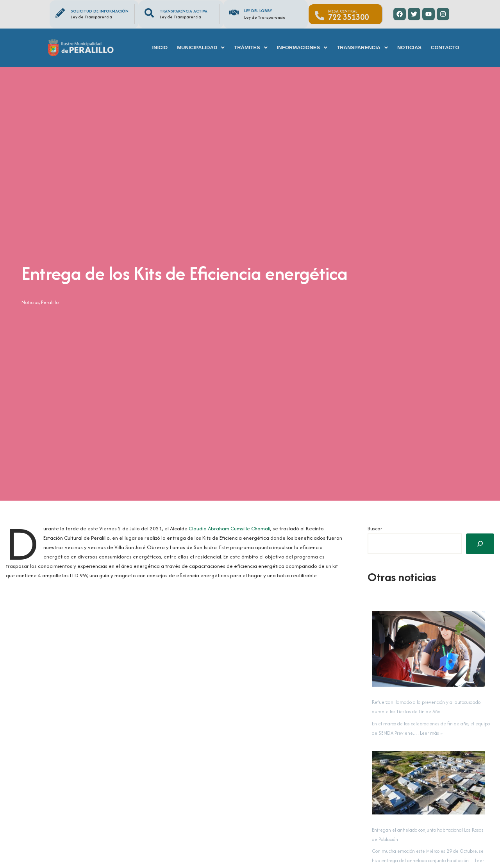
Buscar (375, 529)
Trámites (251, 47)
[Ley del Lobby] (234, 13)
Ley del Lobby (258, 11)
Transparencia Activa (184, 11)
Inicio (160, 47)
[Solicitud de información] (60, 13)
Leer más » (431, 733)
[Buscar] (480, 544)
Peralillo (47, 302)
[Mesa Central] (320, 16)
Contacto (445, 47)
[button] (201, 47)
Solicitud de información (100, 11)
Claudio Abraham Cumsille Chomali (221, 529)
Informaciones (302, 47)
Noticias (409, 47)
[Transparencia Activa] (149, 13)
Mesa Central (343, 11)
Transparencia (362, 47)
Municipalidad (201, 47)
